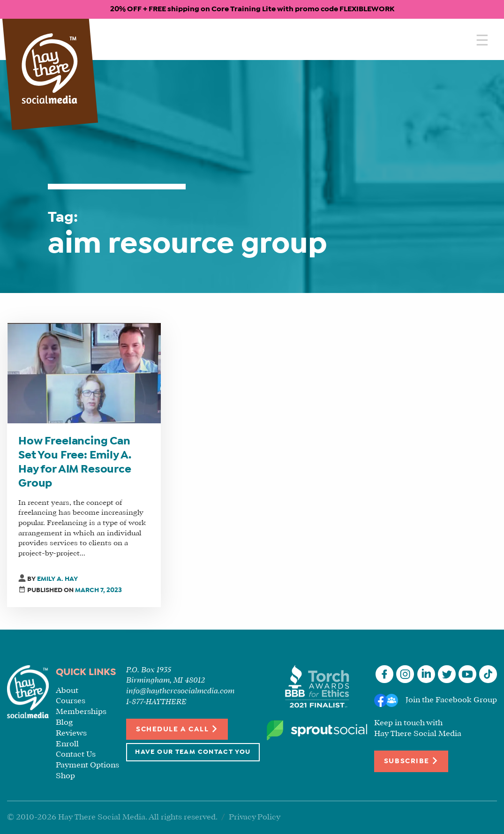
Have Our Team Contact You (193, 752)
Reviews (71, 733)
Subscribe (411, 761)
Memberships (81, 712)
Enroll (67, 744)
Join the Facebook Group (451, 700)
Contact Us (76, 755)
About (67, 691)
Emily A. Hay (57, 579)
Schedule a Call (177, 729)
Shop (65, 776)
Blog (64, 723)
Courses (71, 701)
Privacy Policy (255, 817)
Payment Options (87, 765)
